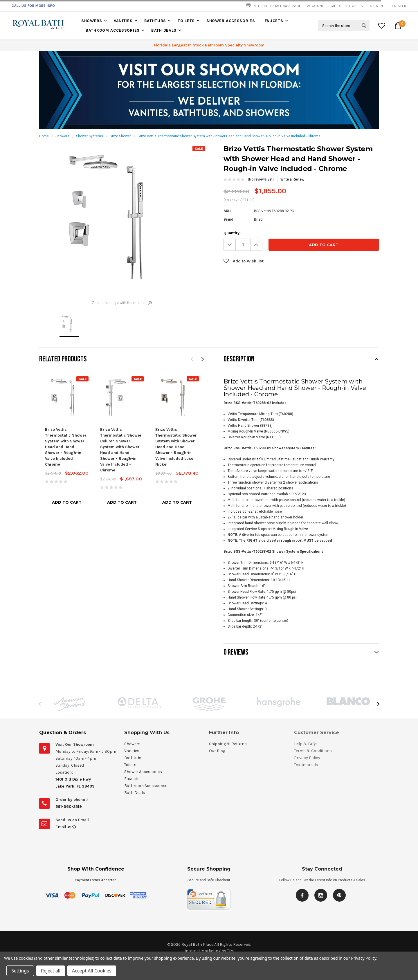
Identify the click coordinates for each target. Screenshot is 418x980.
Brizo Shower (120, 136)
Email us (66, 827)
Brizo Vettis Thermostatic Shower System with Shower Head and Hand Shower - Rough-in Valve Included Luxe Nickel (176, 447)
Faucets (274, 21)
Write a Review (292, 179)
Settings (20, 971)
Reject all (51, 971)
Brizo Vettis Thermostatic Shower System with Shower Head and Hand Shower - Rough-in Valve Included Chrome (66, 447)
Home (44, 136)
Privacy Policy (364, 958)
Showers (92, 21)
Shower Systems (90, 136)
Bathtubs (155, 21)
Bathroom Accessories (113, 30)
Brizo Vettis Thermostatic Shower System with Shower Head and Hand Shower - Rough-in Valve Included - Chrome (229, 136)
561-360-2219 (69, 807)
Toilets (186, 21)
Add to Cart (67, 502)
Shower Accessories (231, 21)
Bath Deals (164, 30)
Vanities (123, 21)
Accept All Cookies (92, 971)
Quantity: (232, 233)
